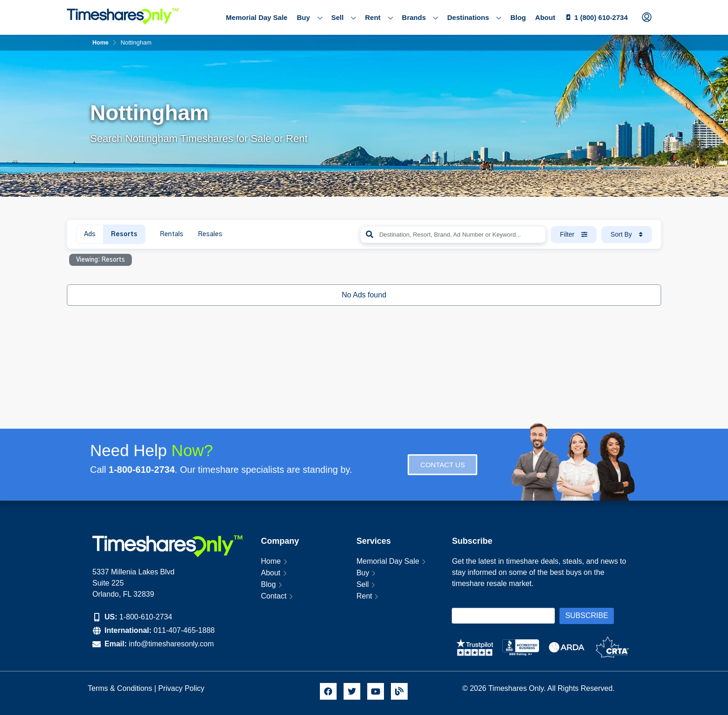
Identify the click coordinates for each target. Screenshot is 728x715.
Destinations (474, 18)
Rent (379, 18)
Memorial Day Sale (257, 17)
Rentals (172, 234)
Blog (518, 17)
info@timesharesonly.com (171, 644)
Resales (210, 234)
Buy (309, 18)
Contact (274, 596)
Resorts (124, 234)
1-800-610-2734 (146, 617)
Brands (420, 18)
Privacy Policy (182, 688)
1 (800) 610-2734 (601, 17)
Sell (344, 18)
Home (271, 561)
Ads (90, 234)
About (545, 17)
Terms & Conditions (120, 688)
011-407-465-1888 (184, 630)
